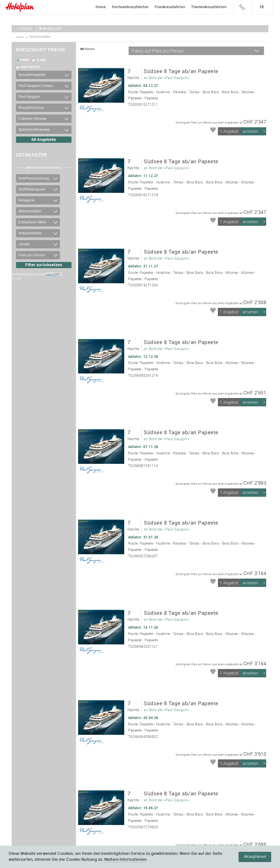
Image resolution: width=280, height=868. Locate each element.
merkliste (51, 29)
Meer (24, 60)
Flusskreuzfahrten (170, 7)
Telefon (242, 7)
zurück (25, 29)
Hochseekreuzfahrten (130, 7)
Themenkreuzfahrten (209, 7)
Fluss (41, 60)
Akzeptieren (255, 857)
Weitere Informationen (125, 860)
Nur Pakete (30, 67)
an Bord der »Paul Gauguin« (181, 73)
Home (101, 7)
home (20, 37)
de (262, 7)
